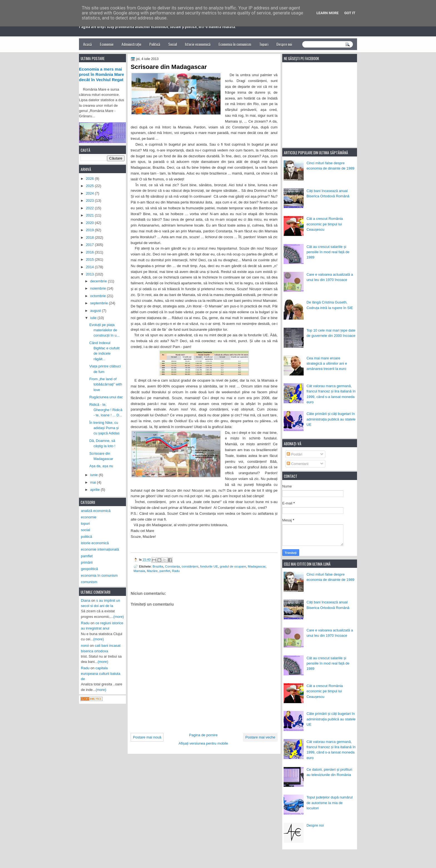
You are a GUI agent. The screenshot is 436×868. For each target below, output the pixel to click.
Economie (107, 44)
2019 (90, 230)
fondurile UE (209, 566)
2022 (90, 208)
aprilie (95, 490)
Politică (155, 44)
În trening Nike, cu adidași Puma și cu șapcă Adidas (104, 428)
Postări (294, 454)
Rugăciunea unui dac (106, 397)
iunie (94, 475)
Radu (176, 571)
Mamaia (139, 571)
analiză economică (96, 511)
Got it (350, 13)
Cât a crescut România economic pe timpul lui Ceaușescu (325, 224)
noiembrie (98, 288)
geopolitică (89, 569)
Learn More (328, 13)
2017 (90, 245)
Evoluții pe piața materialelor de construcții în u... (104, 330)
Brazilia (158, 566)
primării (87, 562)
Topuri (264, 44)
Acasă (87, 44)
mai (93, 482)
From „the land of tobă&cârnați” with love (106, 384)
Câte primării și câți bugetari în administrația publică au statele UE (331, 419)
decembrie (99, 281)
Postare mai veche (260, 737)
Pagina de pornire (203, 735)
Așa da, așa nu (101, 466)
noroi (85, 646)
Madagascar (257, 566)
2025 (90, 186)
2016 (90, 252)
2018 (90, 237)
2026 (90, 179)
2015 (90, 259)
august (96, 311)
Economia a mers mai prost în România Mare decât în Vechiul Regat (101, 74)
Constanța (173, 566)
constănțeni (190, 566)
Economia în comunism (235, 44)
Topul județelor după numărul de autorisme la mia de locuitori (330, 803)
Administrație (131, 44)
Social (173, 44)
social (86, 530)
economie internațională (100, 549)
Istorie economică (198, 44)
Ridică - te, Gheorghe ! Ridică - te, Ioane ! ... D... (106, 410)
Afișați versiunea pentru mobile (203, 743)
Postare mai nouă (147, 737)
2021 (90, 215)
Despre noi (284, 44)
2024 (90, 193)
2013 (90, 274)
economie (89, 517)
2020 (90, 223)
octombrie (98, 296)
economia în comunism (99, 575)
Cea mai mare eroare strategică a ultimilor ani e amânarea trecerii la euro (327, 364)
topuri (85, 523)
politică (86, 537)
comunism (89, 582)
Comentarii (298, 464)
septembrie (99, 303)
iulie (94, 318)
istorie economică (95, 543)
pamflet (165, 571)
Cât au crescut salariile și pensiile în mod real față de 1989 (328, 252)
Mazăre (152, 571)
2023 (90, 201)
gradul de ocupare (233, 566)
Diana (86, 600)
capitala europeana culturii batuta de (101, 673)
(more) (119, 617)
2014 (90, 267)
